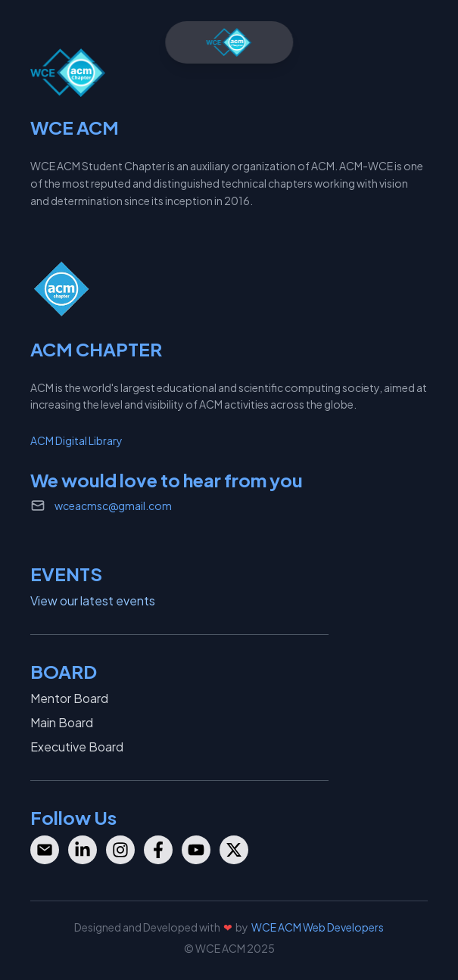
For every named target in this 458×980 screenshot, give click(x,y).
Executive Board (77, 747)
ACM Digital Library (76, 440)
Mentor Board (69, 698)
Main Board (62, 722)
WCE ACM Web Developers (318, 927)
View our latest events (93, 600)
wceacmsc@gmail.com (113, 506)
